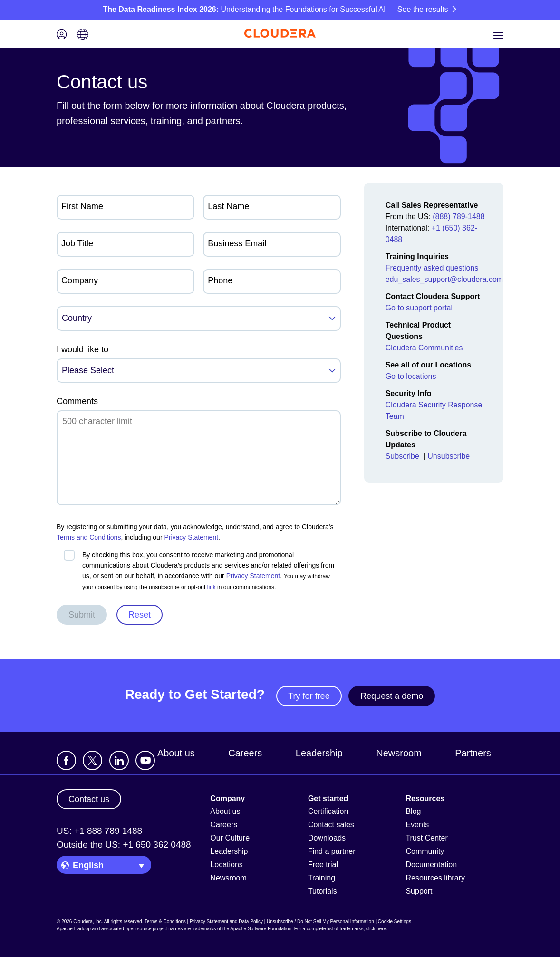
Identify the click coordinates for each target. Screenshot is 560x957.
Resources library (435, 878)
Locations (227, 865)
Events (417, 825)
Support (419, 891)
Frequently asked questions (432, 268)
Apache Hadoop (74, 929)
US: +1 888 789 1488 (99, 831)
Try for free (309, 696)
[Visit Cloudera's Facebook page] (66, 760)
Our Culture (230, 838)
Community (425, 851)
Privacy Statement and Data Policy (226, 922)
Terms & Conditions (165, 922)
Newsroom (399, 753)
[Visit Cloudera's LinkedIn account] (119, 760)
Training (322, 878)
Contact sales (331, 825)
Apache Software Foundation (261, 929)
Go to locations (411, 376)
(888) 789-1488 (459, 217)
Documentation (431, 865)
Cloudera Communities (424, 348)
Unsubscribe (449, 456)
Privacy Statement (191, 537)
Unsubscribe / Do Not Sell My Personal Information (320, 922)
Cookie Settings (395, 922)
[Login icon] (62, 35)
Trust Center (426, 838)
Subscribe (404, 456)
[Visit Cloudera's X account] (92, 760)
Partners (473, 753)
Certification (328, 811)
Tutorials (323, 891)
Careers (245, 753)
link (212, 587)
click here (376, 929)
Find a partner (332, 851)
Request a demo (392, 696)
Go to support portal (419, 308)
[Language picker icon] (83, 35)
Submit (82, 615)
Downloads (327, 838)
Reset (140, 615)
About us (176, 753)
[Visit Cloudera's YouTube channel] (145, 760)
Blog (413, 811)
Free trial (323, 865)
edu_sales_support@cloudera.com (444, 279)
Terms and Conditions (89, 537)
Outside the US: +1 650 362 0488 (124, 845)
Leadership (319, 753)
